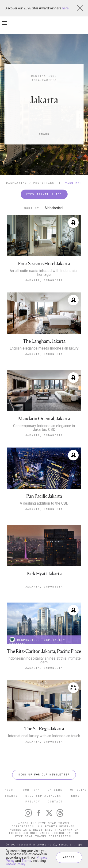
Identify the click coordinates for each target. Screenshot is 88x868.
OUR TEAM (31, 790)
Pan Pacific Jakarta (44, 496)
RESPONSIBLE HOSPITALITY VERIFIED (37, 640)
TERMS (74, 796)
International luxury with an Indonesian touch (44, 736)
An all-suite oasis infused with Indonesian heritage (44, 273)
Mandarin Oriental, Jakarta (44, 419)
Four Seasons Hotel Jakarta (44, 264)
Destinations (44, 76)
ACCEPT (69, 857)
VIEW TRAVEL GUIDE (44, 194)
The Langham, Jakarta (44, 341)
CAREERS (55, 790)
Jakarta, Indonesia (44, 280)
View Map (74, 183)
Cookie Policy (15, 864)
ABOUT (10, 790)
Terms (26, 861)
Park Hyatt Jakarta (44, 574)
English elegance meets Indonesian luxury (44, 348)
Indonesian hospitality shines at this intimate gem (44, 660)
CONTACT (55, 801)
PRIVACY (33, 801)
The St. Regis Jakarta (44, 729)
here (65, 8)
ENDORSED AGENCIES (43, 796)
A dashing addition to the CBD (44, 503)
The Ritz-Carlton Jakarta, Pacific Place (44, 651)
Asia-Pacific (44, 80)
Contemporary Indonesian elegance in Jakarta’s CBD (44, 428)
